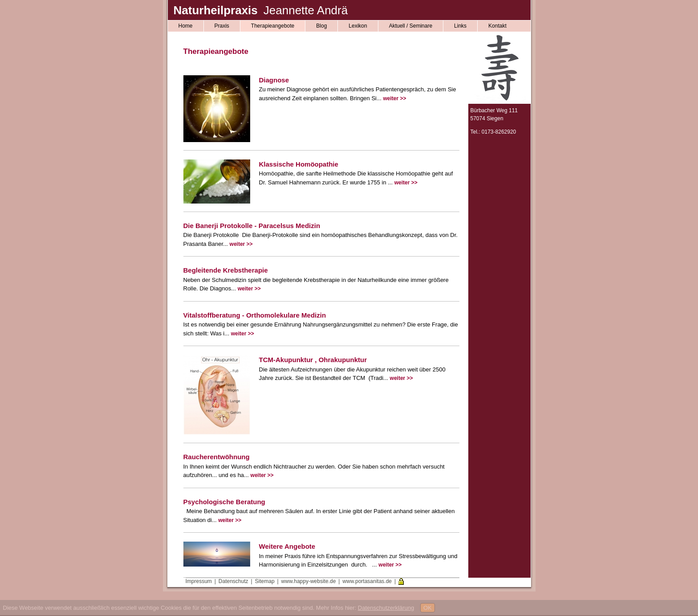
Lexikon (358, 26)
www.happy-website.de (309, 581)
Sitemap (265, 581)
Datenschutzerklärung (386, 608)
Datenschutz (233, 581)
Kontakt (497, 26)
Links (460, 26)
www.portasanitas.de (367, 581)
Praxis (222, 26)
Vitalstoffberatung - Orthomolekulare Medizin (255, 315)
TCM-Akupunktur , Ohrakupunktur (313, 360)
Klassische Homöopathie (299, 164)
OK (428, 608)
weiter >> (394, 98)
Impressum (199, 581)
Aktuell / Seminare (411, 26)
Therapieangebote (273, 26)
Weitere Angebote (287, 546)
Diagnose (274, 80)
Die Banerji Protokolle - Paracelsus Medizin (252, 226)
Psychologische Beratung (224, 502)
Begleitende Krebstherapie (226, 270)
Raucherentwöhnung (217, 457)
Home (186, 26)
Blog (321, 26)
